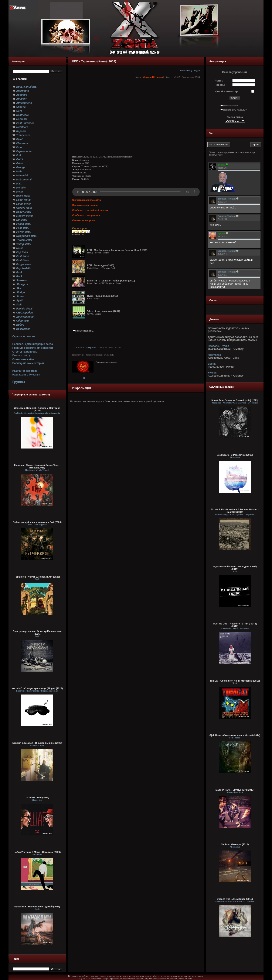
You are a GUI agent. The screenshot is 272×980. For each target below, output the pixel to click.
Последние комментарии (28, 363)
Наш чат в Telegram (25, 371)
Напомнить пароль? (235, 110)
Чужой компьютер (226, 91)
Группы (19, 382)
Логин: (219, 81)
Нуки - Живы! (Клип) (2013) (103, 296)
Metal (182, 71)
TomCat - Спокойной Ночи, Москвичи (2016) (235, 681)
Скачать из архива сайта (86, 200)
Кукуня (212, 373)
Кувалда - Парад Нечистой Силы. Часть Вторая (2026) (37, 466)
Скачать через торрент (85, 205)
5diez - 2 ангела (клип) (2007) (103, 311)
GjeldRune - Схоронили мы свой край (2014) (235, 735)
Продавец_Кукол (218, 346)
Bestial (212, 364)
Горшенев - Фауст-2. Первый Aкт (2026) (37, 577)
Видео (197, 71)
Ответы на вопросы (25, 352)
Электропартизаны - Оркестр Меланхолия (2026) (37, 633)
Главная (22, 79)
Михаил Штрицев (153, 77)
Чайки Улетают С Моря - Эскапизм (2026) (37, 852)
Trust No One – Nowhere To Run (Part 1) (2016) (235, 625)
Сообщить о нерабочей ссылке (90, 210)
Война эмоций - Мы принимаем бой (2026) (37, 522)
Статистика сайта (23, 359)
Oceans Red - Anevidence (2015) (235, 899)
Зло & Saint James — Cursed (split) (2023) (235, 400)
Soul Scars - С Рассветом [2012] (235, 455)
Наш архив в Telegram (26, 375)
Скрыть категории (24, 336)
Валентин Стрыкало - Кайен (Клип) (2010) (111, 281)
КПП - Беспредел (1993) (101, 265)
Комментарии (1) (83, 331)
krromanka (214, 355)
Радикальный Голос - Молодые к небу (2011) (235, 568)
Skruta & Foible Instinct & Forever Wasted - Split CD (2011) (235, 511)
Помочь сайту (21, 356)
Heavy (189, 71)
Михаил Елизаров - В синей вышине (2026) (37, 743)
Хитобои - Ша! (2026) (37, 797)
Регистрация (231, 105)
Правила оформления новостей (33, 348)
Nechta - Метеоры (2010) (235, 844)
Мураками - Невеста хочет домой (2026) (37, 907)
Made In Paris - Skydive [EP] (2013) (235, 790)
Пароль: (220, 85)
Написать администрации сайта (33, 344)
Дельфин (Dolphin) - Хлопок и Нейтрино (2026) (37, 409)
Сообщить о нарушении (86, 215)
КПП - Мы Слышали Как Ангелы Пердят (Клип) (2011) (118, 250)
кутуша (91, 347)
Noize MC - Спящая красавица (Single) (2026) (37, 688)
